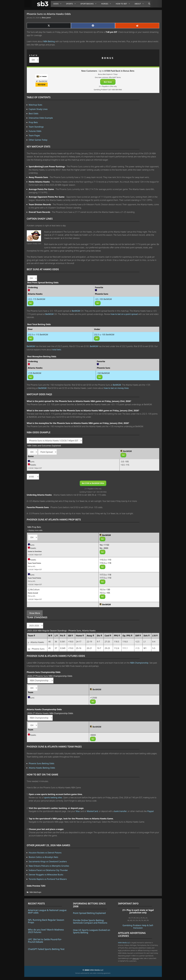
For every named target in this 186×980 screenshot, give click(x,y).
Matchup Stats (36, 105)
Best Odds (34, 114)
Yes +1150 (104, 545)
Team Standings (36, 127)
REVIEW (42, 85)
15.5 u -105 (105, 593)
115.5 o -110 (105, 560)
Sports (72, 4)
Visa (78, 811)
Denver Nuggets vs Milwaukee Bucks (46, 875)
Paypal (150, 811)
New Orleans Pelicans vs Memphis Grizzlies (49, 866)
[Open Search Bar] (148, 4)
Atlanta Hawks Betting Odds (42, 768)
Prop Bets (33, 122)
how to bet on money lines (116, 388)
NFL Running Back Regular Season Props (46, 921)
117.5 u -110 (105, 578)
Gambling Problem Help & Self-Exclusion (138, 927)
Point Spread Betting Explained (89, 913)
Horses (107, 4)
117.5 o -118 (105, 575)
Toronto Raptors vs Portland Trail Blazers (48, 879)
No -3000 (104, 548)
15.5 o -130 (105, 590)
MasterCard (92, 811)
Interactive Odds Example (41, 118)
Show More (35, 613)
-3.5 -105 (125, 462)
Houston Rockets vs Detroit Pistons (45, 853)
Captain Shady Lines (38, 109)
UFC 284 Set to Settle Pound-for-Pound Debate (45, 941)
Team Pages (34, 135)
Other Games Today (38, 140)
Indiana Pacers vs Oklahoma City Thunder (48, 870)
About (140, 4)
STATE (34, 55)
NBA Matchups (35, 892)
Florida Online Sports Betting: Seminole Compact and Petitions (90, 921)
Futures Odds (35, 131)
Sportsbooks (90, 4)
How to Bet (124, 4)
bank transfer (120, 811)
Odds (58, 4)
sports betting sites (53, 797)
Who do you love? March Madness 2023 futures (46, 931)
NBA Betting (49, 41)
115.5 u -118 (105, 563)
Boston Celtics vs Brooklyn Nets (43, 857)
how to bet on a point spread (124, 314)
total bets (57, 350)
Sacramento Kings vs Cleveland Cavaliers (48, 861)
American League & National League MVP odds (47, 911)
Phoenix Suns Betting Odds (42, 763)
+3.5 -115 (125, 465)
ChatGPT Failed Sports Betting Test (46, 949)
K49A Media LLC (124, 943)
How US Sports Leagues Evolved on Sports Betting (91, 931)
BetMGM (76, 311)
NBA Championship (139, 663)
